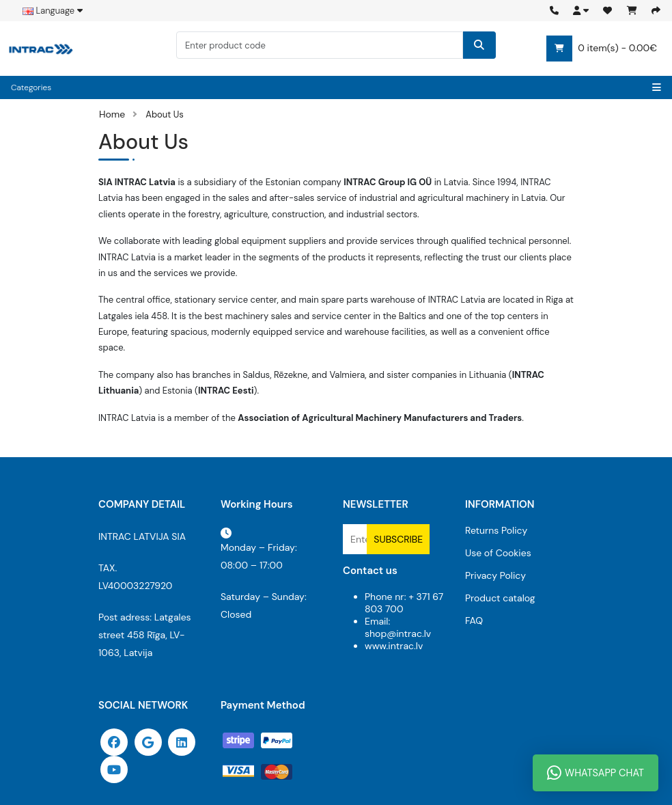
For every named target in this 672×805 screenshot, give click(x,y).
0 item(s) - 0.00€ (602, 49)
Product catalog (500, 598)
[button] (581, 11)
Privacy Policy (495, 575)
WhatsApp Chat (596, 773)
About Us (165, 114)
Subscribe (398, 539)
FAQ (474, 620)
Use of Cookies (498, 553)
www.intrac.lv (394, 646)
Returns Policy (496, 530)
